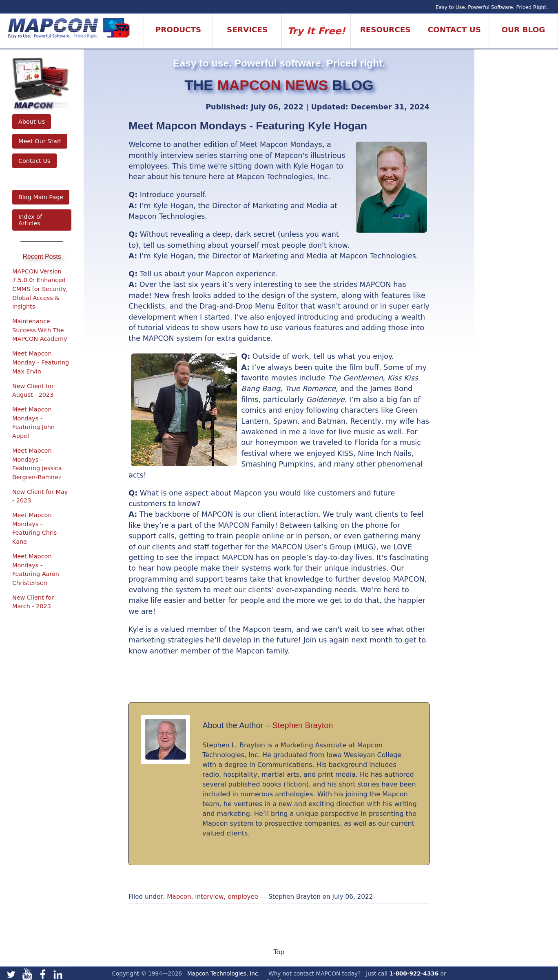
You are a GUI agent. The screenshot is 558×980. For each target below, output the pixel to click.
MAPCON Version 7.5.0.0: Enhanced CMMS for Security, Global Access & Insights (40, 289)
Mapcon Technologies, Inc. (224, 973)
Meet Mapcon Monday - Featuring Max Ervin (41, 362)
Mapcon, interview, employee (213, 897)
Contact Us (34, 161)
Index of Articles (30, 220)
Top (279, 952)
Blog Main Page (41, 197)
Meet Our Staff (40, 141)
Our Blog (524, 30)
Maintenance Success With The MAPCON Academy (40, 330)
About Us (32, 122)
